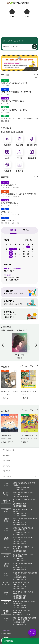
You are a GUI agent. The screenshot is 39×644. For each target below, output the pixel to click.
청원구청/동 (6, 471)
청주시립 (13, 230)
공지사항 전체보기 (36, 76)
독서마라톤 (7, 145)
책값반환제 (7, 171)
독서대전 (19, 158)
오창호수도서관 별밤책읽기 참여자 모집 (14, 110)
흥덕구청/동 (6, 466)
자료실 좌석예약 (32, 145)
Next (33, 69)
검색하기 (34, 47)
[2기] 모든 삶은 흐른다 (9, 221)
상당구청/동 (6, 455)
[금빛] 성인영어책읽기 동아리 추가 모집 (14, 83)
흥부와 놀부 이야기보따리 (10, 185)
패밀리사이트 (7, 476)
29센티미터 (19, 355)
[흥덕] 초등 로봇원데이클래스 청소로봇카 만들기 (17, 92)
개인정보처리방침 (7, 631)
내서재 (27, 17)
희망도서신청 (32, 158)
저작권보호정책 (6, 634)
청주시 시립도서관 (23, 3)
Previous (27, 69)
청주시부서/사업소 (9, 450)
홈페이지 (20, 41)
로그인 (12, 17)
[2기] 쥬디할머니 (7, 212)
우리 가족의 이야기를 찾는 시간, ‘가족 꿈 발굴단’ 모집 (19, 194)
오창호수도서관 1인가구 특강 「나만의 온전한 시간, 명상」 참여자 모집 (19, 119)
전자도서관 (19, 171)
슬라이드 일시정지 (36, 69)
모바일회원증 (9, 641)
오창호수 (26, 230)
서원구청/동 (6, 461)
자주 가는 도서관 (32, 633)
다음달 (33, 240)
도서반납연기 (19, 145)
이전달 (23, 240)
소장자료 (9, 41)
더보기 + (36, 367)
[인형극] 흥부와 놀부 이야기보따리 (12, 101)
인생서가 (7, 158)
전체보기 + (36, 178)
